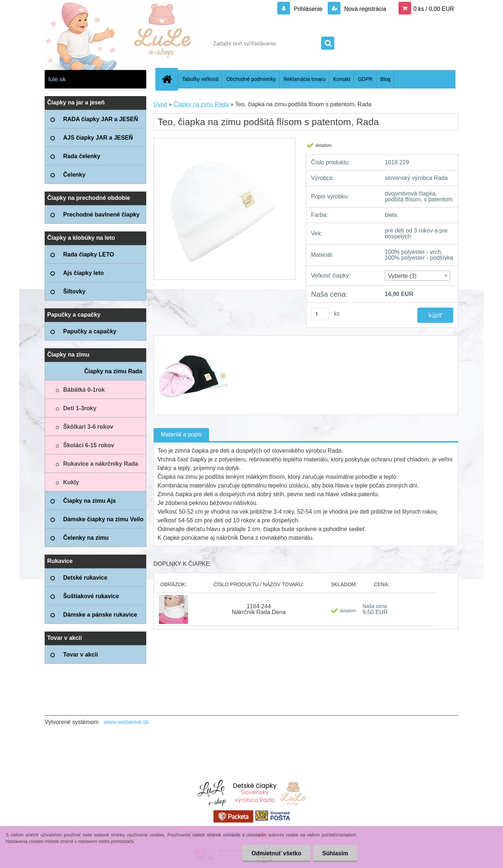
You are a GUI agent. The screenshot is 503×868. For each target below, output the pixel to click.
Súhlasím (335, 853)
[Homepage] (170, 79)
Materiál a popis (181, 434)
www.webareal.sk (126, 722)
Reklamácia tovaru (304, 79)
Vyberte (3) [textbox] (402, 276)
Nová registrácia (364, 9)
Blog (385, 79)
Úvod (160, 104)
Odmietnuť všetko (276, 853)
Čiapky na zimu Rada (201, 104)
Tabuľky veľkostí (201, 79)
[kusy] (320, 314)
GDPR (365, 79)
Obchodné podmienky (251, 79)
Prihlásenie (308, 9)
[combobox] (417, 276)
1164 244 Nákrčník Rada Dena (259, 609)
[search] (328, 44)
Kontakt (342, 79)
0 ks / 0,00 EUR (434, 9)
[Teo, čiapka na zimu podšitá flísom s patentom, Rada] (193, 342)
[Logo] (95, 43)
